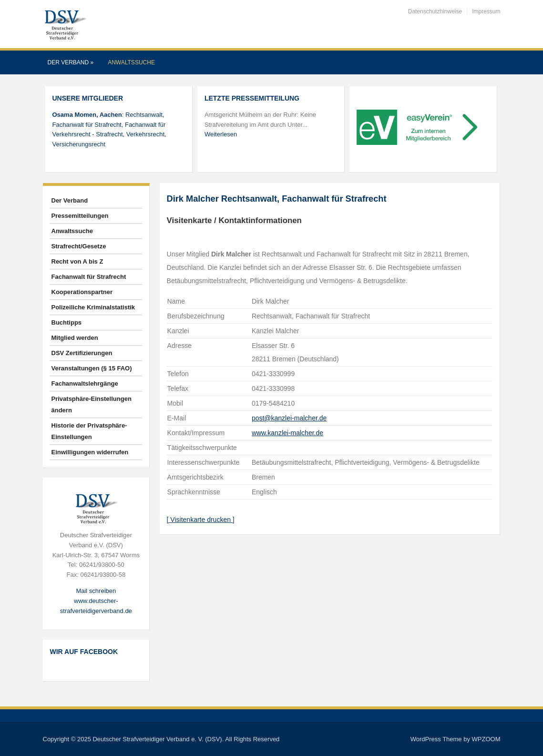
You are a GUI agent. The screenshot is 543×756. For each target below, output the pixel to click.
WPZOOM (486, 739)
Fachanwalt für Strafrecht (89, 277)
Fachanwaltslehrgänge (85, 383)
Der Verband (71, 62)
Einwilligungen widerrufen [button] (90, 452)
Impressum (486, 11)
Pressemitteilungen (80, 216)
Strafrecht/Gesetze (79, 246)
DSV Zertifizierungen (82, 353)
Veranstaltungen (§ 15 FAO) (92, 368)
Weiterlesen (221, 134)
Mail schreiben (96, 591)
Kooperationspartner (82, 292)
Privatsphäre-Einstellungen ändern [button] (92, 404)
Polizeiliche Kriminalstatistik (93, 307)
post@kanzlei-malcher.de (289, 418)
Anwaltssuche (131, 62)
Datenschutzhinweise (435, 11)
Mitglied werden (75, 338)
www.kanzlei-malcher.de (287, 433)
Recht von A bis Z (77, 261)
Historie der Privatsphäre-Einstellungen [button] (89, 431)
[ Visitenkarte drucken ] (201, 520)
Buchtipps (67, 322)
